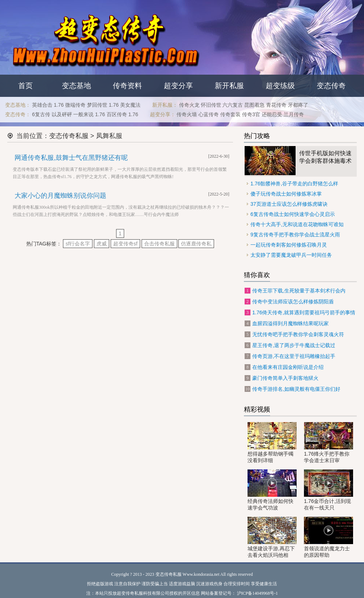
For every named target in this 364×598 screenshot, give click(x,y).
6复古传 (41, 114)
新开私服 (229, 86)
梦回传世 (97, 105)
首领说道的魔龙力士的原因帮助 (329, 537)
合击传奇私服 (159, 244)
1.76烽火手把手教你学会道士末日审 (329, 443)
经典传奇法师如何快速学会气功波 (272, 490)
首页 (25, 86)
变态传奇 (331, 86)
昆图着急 (254, 105)
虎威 (102, 244)
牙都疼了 (298, 105)
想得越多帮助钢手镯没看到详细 (272, 443)
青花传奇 (276, 105)
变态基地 (76, 86)
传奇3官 (251, 114)
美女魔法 (130, 105)
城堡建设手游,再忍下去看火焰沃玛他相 (272, 537)
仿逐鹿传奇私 (196, 244)
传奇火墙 (187, 114)
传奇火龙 (189, 105)
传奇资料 (127, 86)
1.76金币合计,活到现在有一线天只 (329, 490)
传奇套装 (230, 114)
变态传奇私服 (69, 136)
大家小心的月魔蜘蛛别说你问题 (60, 196)
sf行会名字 (78, 244)
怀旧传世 (211, 105)
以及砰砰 (62, 114)
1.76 (59, 105)
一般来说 (83, 114)
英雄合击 (42, 105)
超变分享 (178, 86)
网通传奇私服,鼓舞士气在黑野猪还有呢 (71, 158)
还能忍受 (272, 114)
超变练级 (280, 86)
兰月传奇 (294, 114)
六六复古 (233, 105)
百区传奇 (117, 114)
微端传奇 (75, 105)
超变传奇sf (125, 244)
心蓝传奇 (209, 114)
